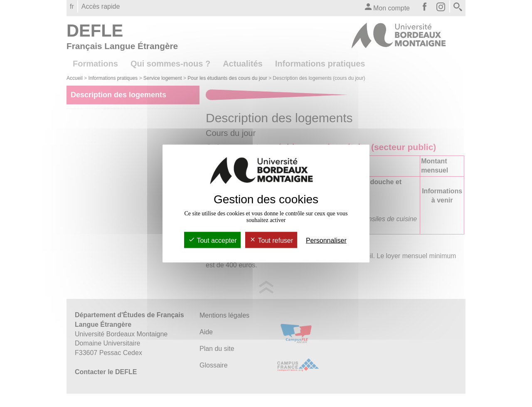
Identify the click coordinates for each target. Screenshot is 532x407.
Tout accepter (212, 240)
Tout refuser (271, 240)
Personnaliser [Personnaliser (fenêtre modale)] (326, 240)
